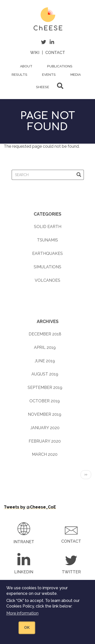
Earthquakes (48, 253)
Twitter (71, 572)
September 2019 (45, 387)
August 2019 (45, 374)
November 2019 (45, 414)
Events (49, 74)
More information (22, 614)
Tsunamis (48, 240)
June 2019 (45, 361)
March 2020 (45, 454)
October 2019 (45, 401)
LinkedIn (24, 572)
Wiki (35, 53)
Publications (60, 66)
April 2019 (45, 347)
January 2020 (45, 428)
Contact (55, 53)
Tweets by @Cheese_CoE (30, 507)
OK (27, 628)
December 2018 (45, 334)
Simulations (48, 267)
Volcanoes (48, 280)
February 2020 (45, 441)
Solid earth (48, 227)
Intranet (24, 542)
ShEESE (43, 87)
